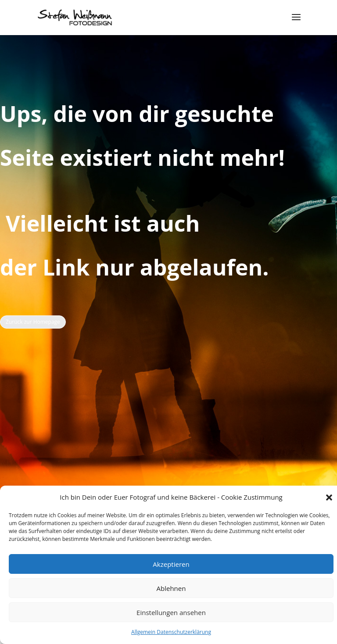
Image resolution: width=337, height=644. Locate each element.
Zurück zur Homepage (33, 322)
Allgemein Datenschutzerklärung (171, 632)
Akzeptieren (171, 564)
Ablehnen (171, 588)
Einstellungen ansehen (171, 612)
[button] (329, 497)
